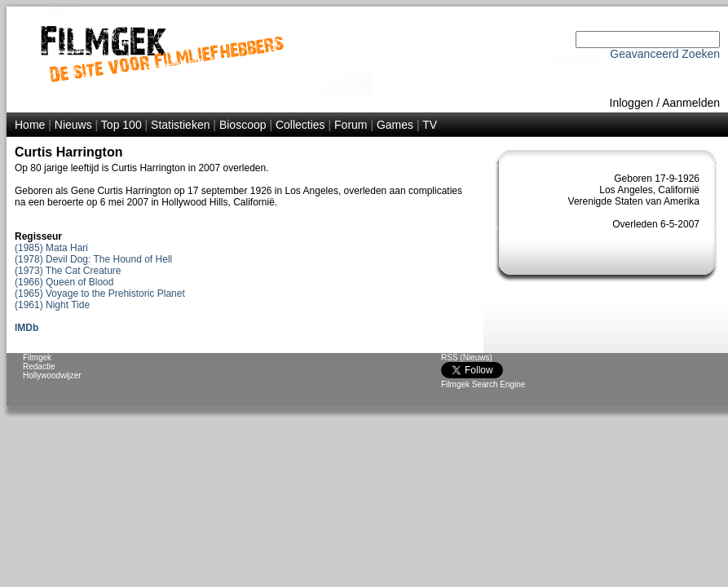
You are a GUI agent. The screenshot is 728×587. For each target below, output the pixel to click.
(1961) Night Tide (52, 305)
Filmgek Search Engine (483, 384)
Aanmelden (691, 103)
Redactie (39, 366)
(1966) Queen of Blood (64, 282)
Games (395, 125)
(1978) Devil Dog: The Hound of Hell (93, 259)
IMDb (26, 328)
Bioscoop (243, 125)
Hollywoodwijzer (52, 375)
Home (30, 125)
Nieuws (73, 125)
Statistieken (180, 125)
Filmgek (37, 357)
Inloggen (632, 103)
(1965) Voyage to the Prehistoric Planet (100, 293)
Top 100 (121, 125)
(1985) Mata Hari (51, 248)
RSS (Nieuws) (467, 357)
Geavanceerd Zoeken (665, 54)
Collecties (300, 125)
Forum (351, 125)
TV (430, 125)
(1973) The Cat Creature (68, 271)
